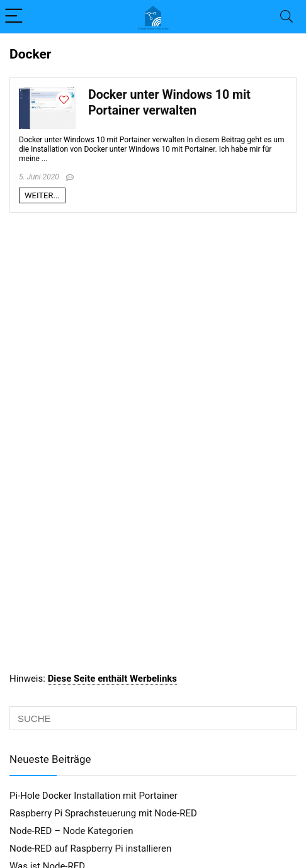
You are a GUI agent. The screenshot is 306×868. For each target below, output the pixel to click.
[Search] (286, 17)
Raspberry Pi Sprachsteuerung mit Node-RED (103, 813)
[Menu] (15, 17)
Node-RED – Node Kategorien (71, 831)
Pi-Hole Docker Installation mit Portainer (93, 796)
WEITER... (42, 195)
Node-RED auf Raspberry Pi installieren (90, 848)
